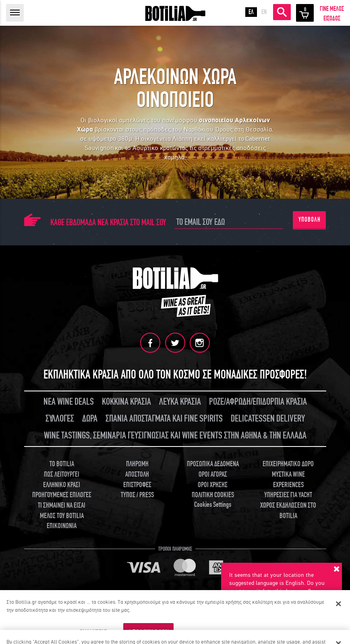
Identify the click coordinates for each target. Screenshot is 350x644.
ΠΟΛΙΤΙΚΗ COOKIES (213, 494)
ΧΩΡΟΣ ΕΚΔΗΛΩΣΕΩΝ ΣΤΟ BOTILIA (288, 510)
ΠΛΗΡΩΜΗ (137, 463)
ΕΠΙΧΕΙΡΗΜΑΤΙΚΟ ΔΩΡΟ (288, 463)
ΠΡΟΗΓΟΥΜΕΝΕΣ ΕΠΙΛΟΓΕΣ (62, 494)
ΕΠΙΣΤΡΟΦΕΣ (137, 484)
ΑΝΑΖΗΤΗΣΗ (282, 12)
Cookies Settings (213, 504)
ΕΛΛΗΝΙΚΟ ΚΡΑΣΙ (62, 484)
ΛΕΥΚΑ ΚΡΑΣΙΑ (180, 401)
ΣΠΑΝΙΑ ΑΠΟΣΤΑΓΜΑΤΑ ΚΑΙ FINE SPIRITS (164, 418)
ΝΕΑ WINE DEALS (69, 401)
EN (264, 12)
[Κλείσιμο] (338, 604)
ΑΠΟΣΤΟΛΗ (137, 474)
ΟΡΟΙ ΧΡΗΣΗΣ (213, 484)
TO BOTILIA (62, 463)
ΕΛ (251, 12)
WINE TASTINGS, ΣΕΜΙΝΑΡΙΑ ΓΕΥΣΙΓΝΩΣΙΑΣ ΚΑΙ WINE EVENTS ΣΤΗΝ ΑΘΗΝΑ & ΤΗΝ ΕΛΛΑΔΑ (175, 435)
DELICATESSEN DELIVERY (268, 418)
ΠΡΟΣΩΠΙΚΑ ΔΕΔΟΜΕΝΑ (213, 463)
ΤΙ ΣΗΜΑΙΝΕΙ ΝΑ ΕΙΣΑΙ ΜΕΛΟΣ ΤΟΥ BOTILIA (62, 510)
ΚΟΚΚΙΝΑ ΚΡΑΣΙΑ (126, 401)
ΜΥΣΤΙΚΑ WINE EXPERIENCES (288, 479)
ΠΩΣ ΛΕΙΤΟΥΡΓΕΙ (62, 474)
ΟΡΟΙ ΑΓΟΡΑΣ (213, 474)
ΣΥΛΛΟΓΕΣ (60, 418)
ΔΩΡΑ (90, 418)
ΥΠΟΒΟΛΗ (310, 220)
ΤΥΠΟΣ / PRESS (137, 494)
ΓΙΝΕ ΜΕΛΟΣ (332, 9)
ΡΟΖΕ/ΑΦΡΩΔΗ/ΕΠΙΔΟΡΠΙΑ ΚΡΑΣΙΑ (258, 401)
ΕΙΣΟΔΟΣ (332, 19)
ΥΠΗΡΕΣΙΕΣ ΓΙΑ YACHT (288, 494)
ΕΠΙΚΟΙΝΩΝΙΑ (62, 525)
